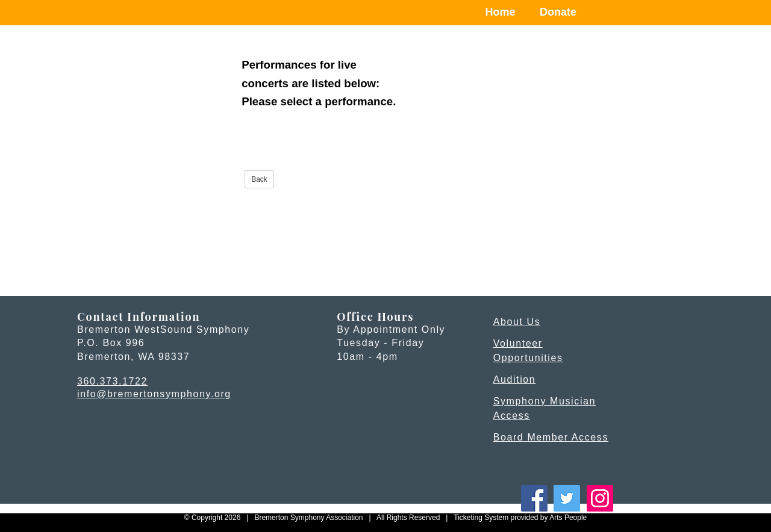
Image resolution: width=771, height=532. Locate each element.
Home (501, 12)
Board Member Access (551, 437)
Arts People (568, 518)
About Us (517, 322)
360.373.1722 (112, 381)
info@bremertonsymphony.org (154, 394)
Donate (558, 12)
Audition (515, 379)
